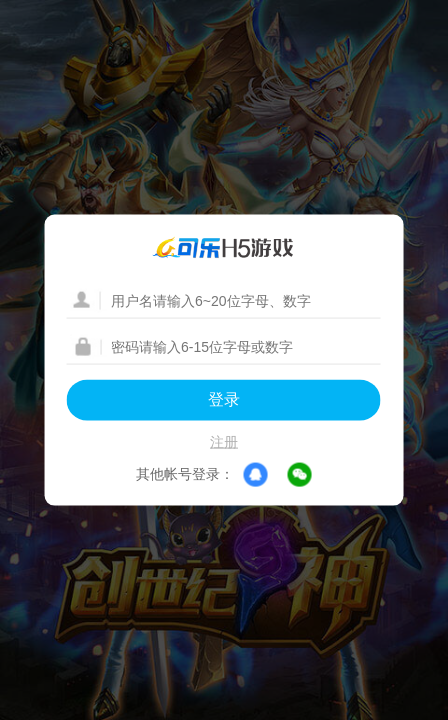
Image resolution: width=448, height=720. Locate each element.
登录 (224, 399)
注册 (224, 442)
